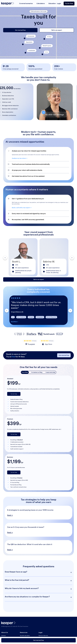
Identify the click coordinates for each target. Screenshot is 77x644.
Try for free (69, 3)
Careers (3, 636)
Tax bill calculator (25, 636)
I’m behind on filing (37, 372)
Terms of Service (43, 636)
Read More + (15, 322)
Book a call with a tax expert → (22, 208)
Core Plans (25, 372)
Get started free (20, 30)
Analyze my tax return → (20, 158)
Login (59, 3)
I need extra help (50, 372)
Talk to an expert (57, 30)
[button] (5, 258)
